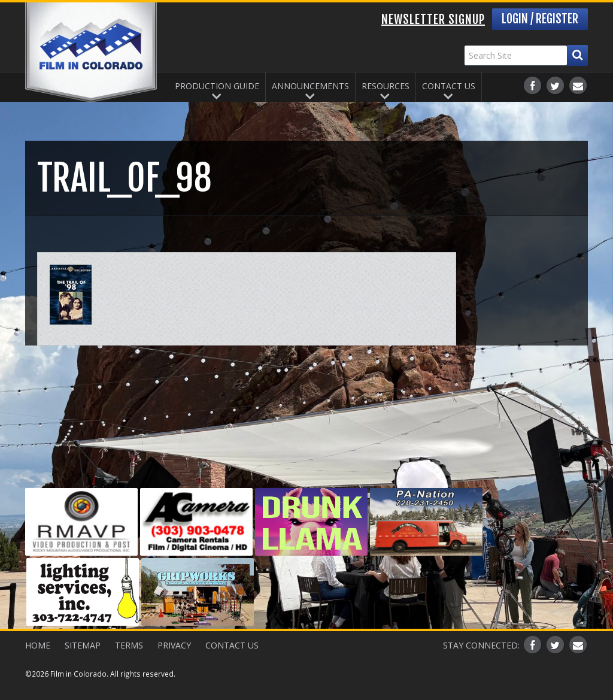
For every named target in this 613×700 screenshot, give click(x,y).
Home (38, 645)
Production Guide (217, 86)
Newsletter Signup (433, 19)
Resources (386, 86)
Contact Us (449, 86)
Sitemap (83, 645)
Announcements (310, 86)
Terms (129, 645)
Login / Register (540, 19)
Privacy (174, 645)
